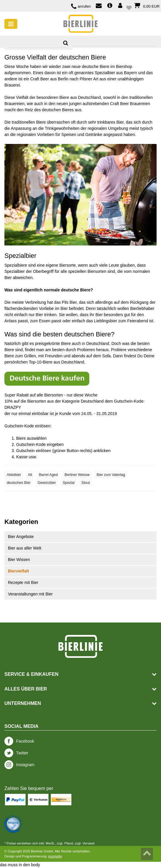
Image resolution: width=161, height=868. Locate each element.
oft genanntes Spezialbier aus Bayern (103, 73)
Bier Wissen (19, 560)
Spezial (68, 483)
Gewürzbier (47, 483)
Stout (86, 483)
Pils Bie (69, 302)
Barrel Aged (48, 475)
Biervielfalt (19, 571)
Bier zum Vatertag (111, 475)
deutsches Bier (19, 483)
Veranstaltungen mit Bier (30, 594)
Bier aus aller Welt (25, 548)
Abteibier (14, 475)
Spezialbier (20, 256)
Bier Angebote (21, 537)
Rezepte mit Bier (23, 582)
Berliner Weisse (77, 475)
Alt (30, 475)
